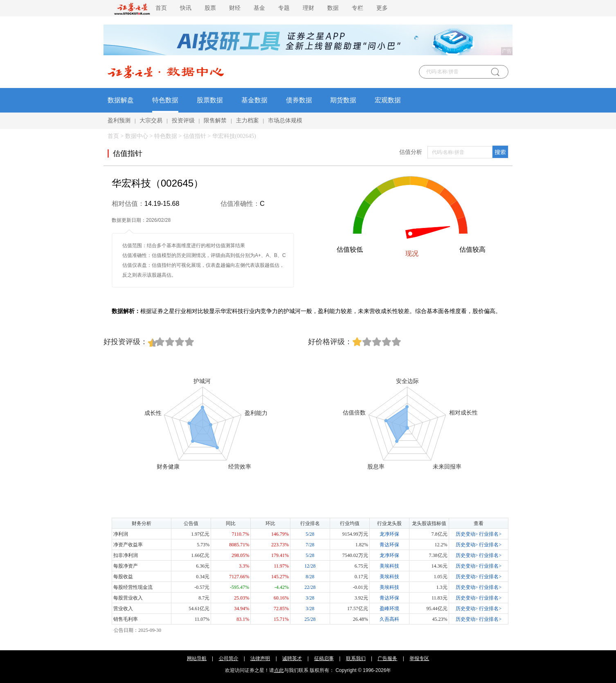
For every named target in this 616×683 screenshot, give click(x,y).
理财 (308, 8)
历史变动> (467, 534)
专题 (284, 8)
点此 (279, 670)
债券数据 (299, 100)
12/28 (310, 566)
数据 (333, 8)
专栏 (357, 8)
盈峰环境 (389, 609)
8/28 (310, 577)
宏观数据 (388, 100)
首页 (161, 8)
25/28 (310, 619)
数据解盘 (121, 100)
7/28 (310, 545)
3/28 (310, 598)
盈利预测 (119, 121)
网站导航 (197, 658)
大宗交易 (151, 121)
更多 (382, 8)
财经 (235, 8)
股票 (210, 8)
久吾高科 (389, 619)
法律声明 (260, 658)
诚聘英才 (292, 658)
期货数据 (343, 100)
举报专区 (419, 658)
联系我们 (356, 658)
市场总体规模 (285, 121)
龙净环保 (389, 534)
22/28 (310, 587)
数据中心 (137, 136)
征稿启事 (324, 658)
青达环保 (389, 545)
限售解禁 (215, 121)
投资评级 (183, 121)
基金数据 (254, 100)
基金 (259, 8)
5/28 (310, 534)
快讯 (186, 8)
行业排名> (490, 534)
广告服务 (387, 658)
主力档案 (247, 121)
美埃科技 (389, 566)
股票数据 (210, 100)
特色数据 (165, 100)
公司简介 (229, 658)
